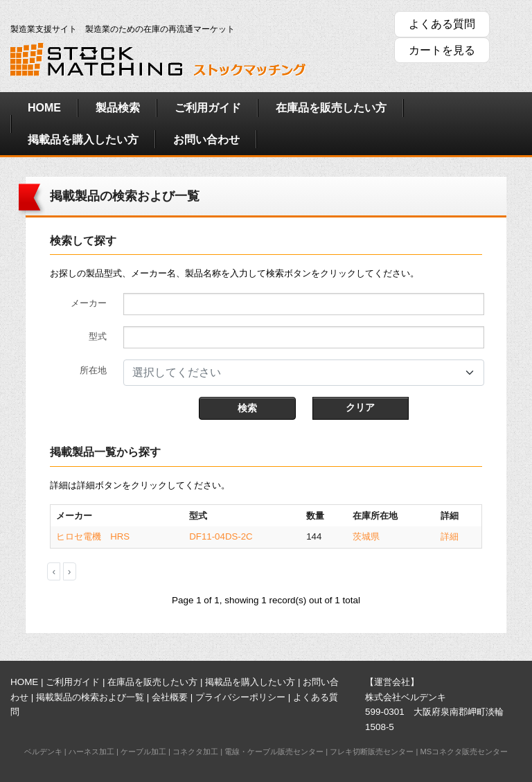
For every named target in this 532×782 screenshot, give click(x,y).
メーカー (89, 303)
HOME (44, 108)
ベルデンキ (43, 752)
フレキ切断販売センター (372, 752)
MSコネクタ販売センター (464, 752)
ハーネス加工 (91, 752)
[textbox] (295, 373)
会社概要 (170, 697)
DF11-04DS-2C (221, 536)
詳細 (450, 536)
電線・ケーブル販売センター (274, 752)
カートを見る (442, 50)
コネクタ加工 (195, 752)
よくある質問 (442, 24)
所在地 (93, 370)
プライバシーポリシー (240, 697)
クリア (360, 407)
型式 (98, 336)
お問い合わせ (206, 140)
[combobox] (304, 373)
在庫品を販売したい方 (331, 108)
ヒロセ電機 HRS (93, 536)
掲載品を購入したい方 (83, 140)
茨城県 (366, 536)
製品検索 (118, 108)
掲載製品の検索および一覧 (90, 697)
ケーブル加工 (143, 752)
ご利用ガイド (208, 108)
